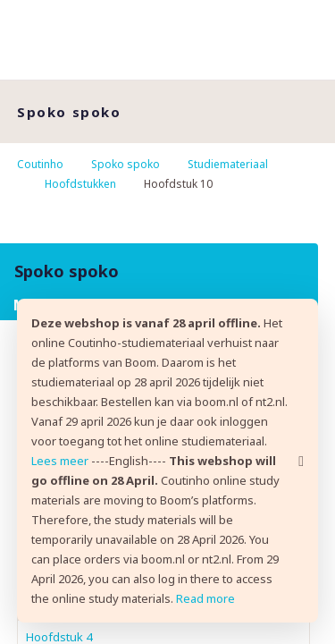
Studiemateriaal (228, 164)
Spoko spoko (126, 164)
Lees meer (60, 461)
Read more (205, 598)
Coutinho (40, 164)
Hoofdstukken (80, 184)
